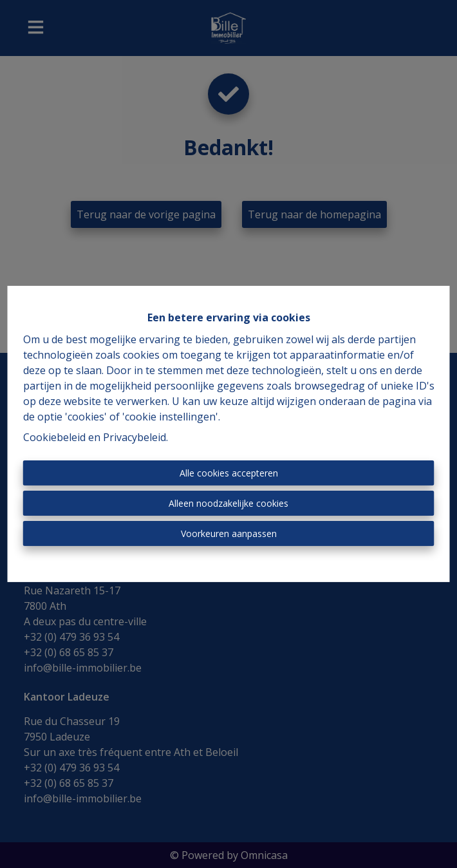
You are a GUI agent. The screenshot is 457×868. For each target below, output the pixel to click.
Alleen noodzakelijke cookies (228, 503)
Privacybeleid (135, 437)
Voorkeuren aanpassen (229, 533)
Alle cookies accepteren (229, 473)
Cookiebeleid (54, 437)
